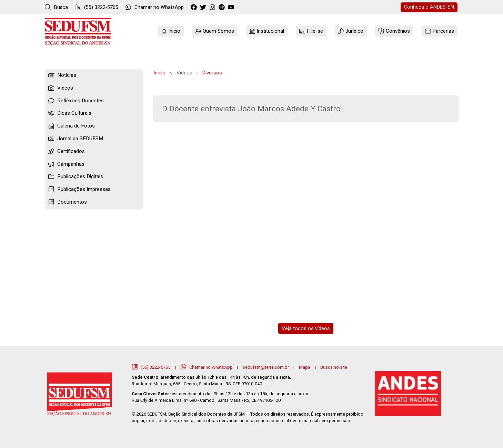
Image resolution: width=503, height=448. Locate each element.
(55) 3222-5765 (97, 7)
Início (159, 73)
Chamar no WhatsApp (207, 367)
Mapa (305, 367)
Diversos (212, 73)
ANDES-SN (429, 7)
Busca (56, 7)
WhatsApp (154, 7)
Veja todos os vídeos (306, 328)
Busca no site (334, 367)
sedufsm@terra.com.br (266, 367)
